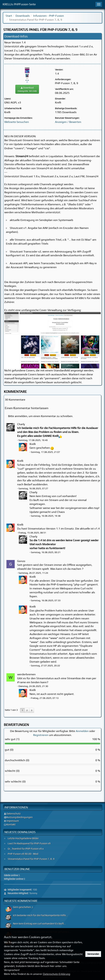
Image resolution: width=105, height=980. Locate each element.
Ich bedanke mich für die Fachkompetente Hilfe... (40, 915)
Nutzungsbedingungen (20, 817)
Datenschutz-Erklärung (57, 974)
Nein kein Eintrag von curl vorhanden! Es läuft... (39, 924)
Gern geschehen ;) (23, 907)
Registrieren (41, 735)
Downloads (23, 16)
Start (9, 16)
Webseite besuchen (17, 122)
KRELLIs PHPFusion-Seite (19, 4)
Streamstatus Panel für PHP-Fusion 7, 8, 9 (31, 859)
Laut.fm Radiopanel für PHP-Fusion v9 (29, 843)
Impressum (13, 821)
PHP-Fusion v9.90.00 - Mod (23, 854)
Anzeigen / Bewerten (68, 122)
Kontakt (11, 824)
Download (27, 89)
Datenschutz (14, 814)
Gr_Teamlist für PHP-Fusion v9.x (26, 849)
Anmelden (82, 731)
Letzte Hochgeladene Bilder (23, 838)
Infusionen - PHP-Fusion (49, 16)
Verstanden (93, 954)
